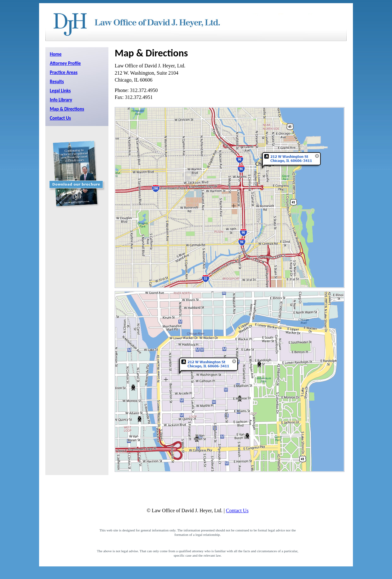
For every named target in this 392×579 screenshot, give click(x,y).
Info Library (61, 100)
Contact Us (60, 118)
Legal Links (60, 91)
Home (56, 54)
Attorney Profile (65, 63)
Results (57, 82)
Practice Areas (64, 72)
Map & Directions (67, 109)
